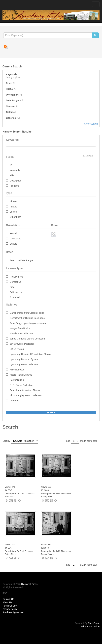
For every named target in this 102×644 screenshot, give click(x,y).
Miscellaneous (17, 370)
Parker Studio (17, 380)
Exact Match (88, 156)
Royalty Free (16, 277)
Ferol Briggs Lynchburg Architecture (28, 323)
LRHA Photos (17, 349)
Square (14, 244)
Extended (15, 297)
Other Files (15, 217)
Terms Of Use (10, 606)
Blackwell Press (29, 584)
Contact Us (16, 282)
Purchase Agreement (13, 612)
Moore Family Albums (21, 375)
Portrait (14, 233)
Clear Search (91, 124)
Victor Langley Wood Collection (26, 395)
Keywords (15, 170)
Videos (13, 201)
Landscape (16, 239)
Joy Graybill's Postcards (22, 344)
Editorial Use (16, 292)
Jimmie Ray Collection (21, 333)
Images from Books (20, 328)
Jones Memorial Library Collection (27, 339)
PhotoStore (94, 623)
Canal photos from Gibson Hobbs (27, 313)
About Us (7, 602)
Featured (14, 401)
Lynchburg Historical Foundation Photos (30, 354)
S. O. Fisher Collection (21, 385)
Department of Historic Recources (27, 318)
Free (12, 287)
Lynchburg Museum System (24, 359)
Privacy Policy (10, 609)
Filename (15, 186)
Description (16, 181)
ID (11, 165)
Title (12, 175)
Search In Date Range (21, 260)
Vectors (14, 212)
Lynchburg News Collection (24, 364)
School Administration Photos (25, 390)
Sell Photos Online (90, 627)
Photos (13, 207)
